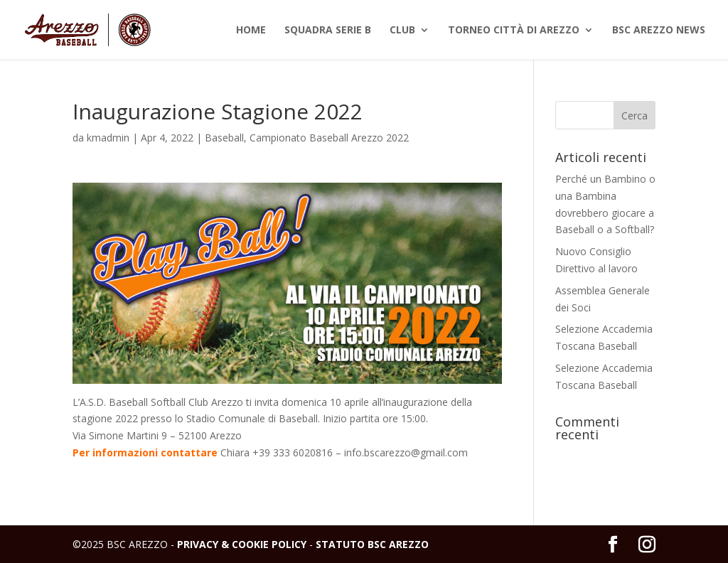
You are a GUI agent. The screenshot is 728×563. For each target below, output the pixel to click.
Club (402, 31)
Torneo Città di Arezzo (514, 31)
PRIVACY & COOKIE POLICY (242, 544)
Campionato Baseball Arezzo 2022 (329, 138)
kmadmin (108, 138)
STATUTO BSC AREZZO (372, 544)
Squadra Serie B (328, 31)
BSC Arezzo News (659, 31)
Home (251, 31)
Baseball (224, 138)
